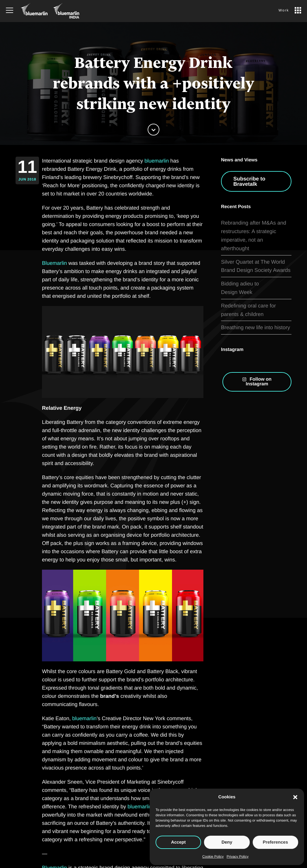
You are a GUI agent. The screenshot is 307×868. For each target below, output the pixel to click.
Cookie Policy (213, 857)
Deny (227, 842)
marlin (89, 718)
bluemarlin (157, 161)
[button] (295, 797)
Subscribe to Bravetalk (249, 196)
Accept (178, 842)
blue (77, 718)
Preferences (275, 842)
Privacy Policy (238, 857)
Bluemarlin (54, 263)
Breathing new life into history (255, 327)
